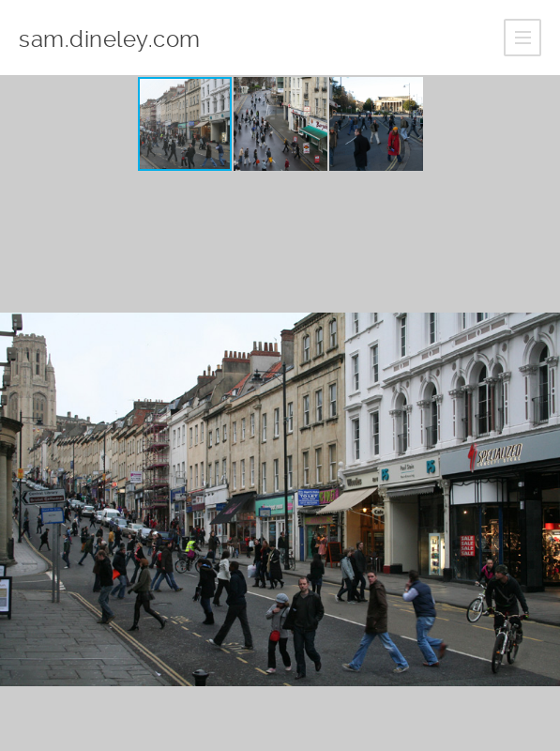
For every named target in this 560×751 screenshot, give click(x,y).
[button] (281, 124)
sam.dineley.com (110, 39)
